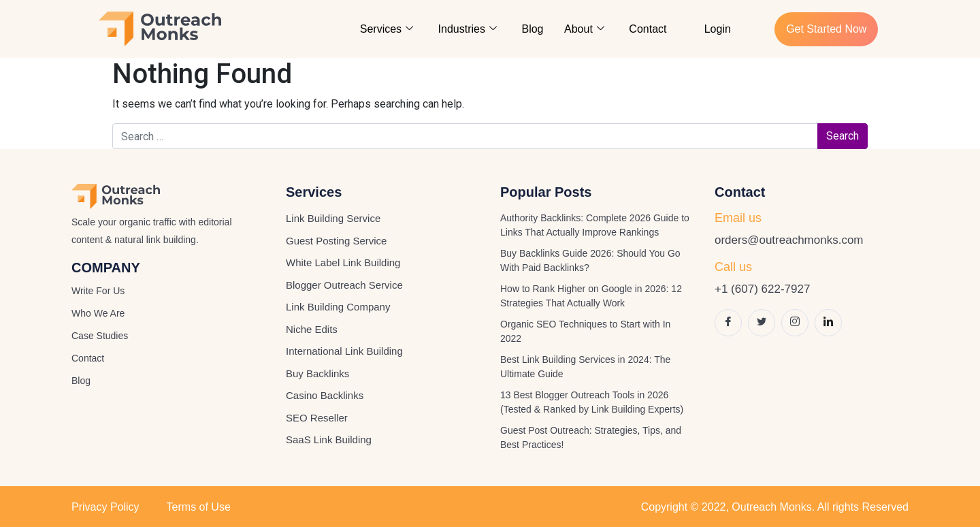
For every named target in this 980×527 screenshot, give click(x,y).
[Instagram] (795, 323)
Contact (648, 29)
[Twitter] (762, 323)
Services (388, 29)
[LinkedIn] (828, 323)
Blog (534, 29)
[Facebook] (728, 323)
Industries (468, 29)
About (585, 29)
